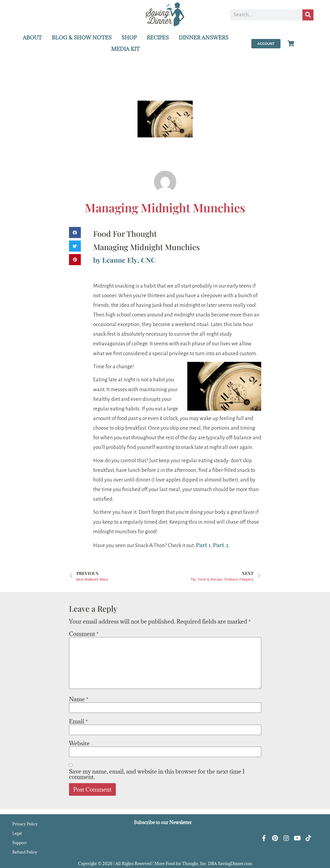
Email (78, 721)
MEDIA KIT (125, 49)
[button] (75, 232)
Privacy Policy (25, 824)
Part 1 (203, 545)
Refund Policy (25, 852)
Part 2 (221, 545)
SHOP (129, 38)
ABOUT (32, 38)
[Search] (308, 15)
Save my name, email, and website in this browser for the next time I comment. (157, 774)
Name (79, 699)
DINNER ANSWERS (204, 38)
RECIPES (158, 38)
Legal (17, 833)
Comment (84, 634)
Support (19, 843)
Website (79, 743)
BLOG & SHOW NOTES (82, 38)
